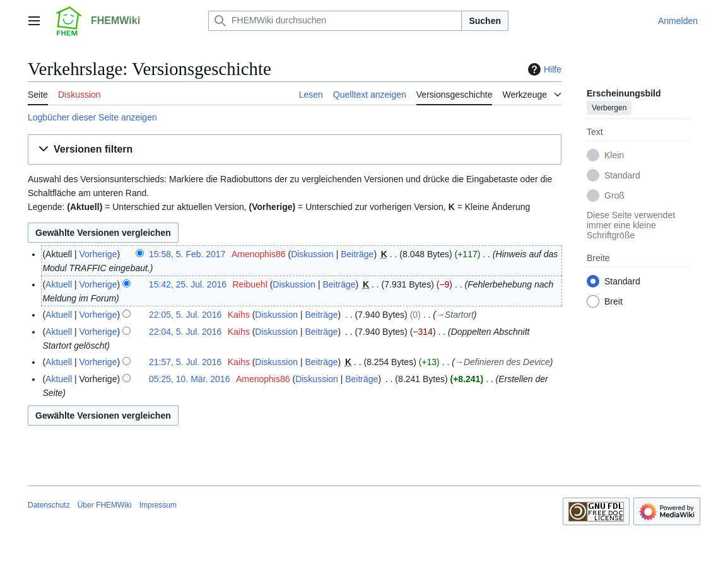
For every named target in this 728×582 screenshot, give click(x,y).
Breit (614, 301)
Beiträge (357, 254)
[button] (295, 150)
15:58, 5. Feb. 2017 (187, 254)
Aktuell (59, 284)
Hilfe (543, 69)
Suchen (485, 21)
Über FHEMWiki (105, 505)
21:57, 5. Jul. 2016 (185, 362)
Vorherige (98, 254)
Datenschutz (49, 505)
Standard (622, 175)
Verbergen (609, 108)
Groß (614, 195)
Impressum (158, 505)
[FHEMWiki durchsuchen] (335, 21)
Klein (614, 155)
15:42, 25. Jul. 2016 (188, 284)
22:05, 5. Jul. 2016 (185, 315)
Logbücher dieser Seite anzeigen (92, 117)
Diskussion (312, 254)
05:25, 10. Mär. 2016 (189, 379)
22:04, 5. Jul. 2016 (185, 332)
